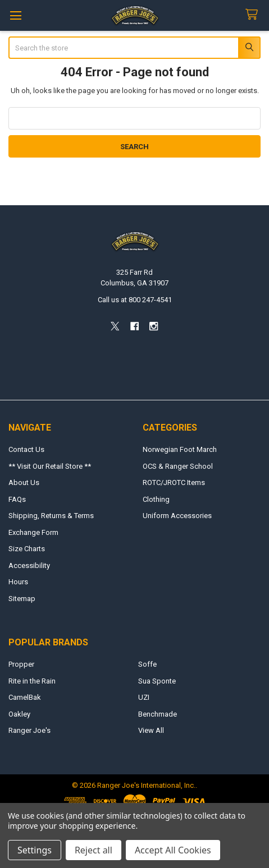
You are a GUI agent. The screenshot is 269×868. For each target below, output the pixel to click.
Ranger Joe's (29, 730)
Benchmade (158, 714)
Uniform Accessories (177, 516)
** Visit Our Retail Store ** (50, 466)
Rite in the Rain (32, 681)
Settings (35, 850)
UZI (144, 697)
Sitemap (22, 599)
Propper (21, 664)
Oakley (19, 714)
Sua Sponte (157, 681)
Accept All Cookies (173, 850)
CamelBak (25, 697)
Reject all (94, 850)
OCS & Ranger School (178, 466)
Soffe (147, 664)
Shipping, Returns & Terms (51, 516)
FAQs (17, 499)
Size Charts (27, 549)
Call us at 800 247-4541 (135, 300)
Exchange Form (33, 532)
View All (151, 730)
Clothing (156, 499)
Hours (18, 582)
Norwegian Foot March (180, 449)
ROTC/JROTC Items (174, 483)
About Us (24, 483)
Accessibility (29, 565)
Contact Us (26, 449)
